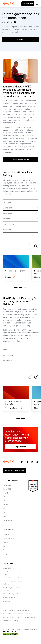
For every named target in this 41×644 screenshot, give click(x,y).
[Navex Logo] (8, 4)
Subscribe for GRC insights (14, 470)
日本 (4, 508)
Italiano (5, 497)
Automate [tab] (7, 360)
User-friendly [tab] (9, 224)
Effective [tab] (7, 202)
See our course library (15, 271)
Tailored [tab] (7, 219)
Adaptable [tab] (7, 213)
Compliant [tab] (7, 208)
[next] (36, 246)
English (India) (7, 520)
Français (6, 501)
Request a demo (21, 447)
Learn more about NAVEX (21, 159)
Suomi (5, 516)
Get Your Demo (28, 4)
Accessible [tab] (8, 230)
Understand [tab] (8, 355)
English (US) (7, 485)
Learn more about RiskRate (13, 403)
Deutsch (5, 493)
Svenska (5, 512)
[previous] (30, 246)
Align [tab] (5, 349)
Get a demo (20, 39)
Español (5, 504)
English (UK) (7, 489)
